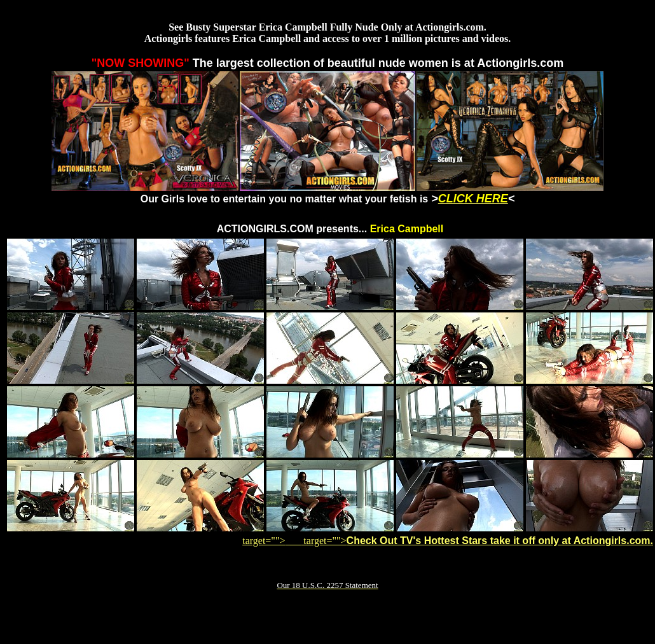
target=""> (272, 541)
